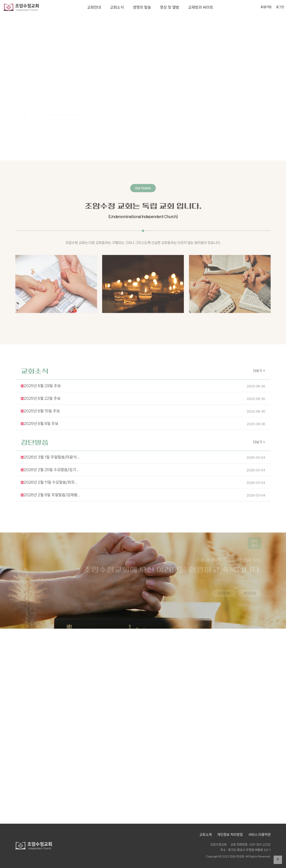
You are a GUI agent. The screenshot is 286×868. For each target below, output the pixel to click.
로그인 (280, 7)
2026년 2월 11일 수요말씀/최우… (143, 469)
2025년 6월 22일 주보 (143, 385)
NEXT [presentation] (266, 92)
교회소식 (117, 7)
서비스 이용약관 (259, 835)
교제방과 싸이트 (201, 7)
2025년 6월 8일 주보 (143, 411)
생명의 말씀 (142, 7)
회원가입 (266, 7)
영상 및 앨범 (170, 7)
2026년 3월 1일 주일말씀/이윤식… (143, 444)
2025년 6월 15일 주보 (143, 398)
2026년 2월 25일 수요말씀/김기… (143, 457)
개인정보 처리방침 (230, 835)
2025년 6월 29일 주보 (143, 373)
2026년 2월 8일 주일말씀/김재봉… (143, 482)
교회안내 (94, 7)
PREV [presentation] (20, 92)
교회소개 (206, 835)
